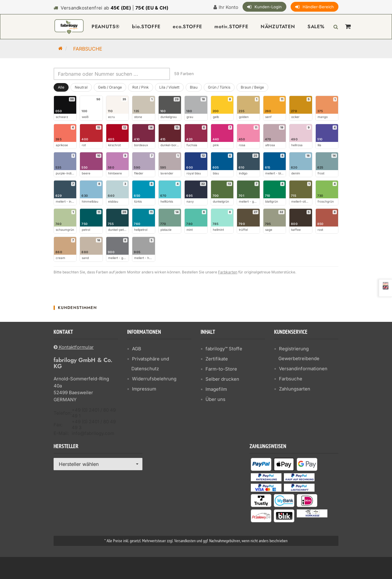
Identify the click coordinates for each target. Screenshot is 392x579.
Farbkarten (228, 272)
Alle (61, 87)
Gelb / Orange (110, 87)
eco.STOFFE (187, 27)
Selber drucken (222, 379)
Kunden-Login (268, 7)
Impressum (144, 389)
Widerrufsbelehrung (154, 379)
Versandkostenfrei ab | (115, 8)
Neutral (81, 87)
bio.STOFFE (146, 27)
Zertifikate (217, 359)
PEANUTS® (106, 27)
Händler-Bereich (318, 7)
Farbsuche (291, 379)
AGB (137, 349)
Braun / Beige (252, 87)
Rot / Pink (141, 87)
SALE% (316, 27)
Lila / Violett (169, 87)
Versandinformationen (303, 369)
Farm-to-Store (221, 369)
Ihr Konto (228, 7)
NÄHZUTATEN (278, 27)
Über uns (215, 399)
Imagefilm (216, 389)
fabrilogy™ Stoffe (224, 349)
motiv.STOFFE (231, 27)
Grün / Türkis (219, 87)
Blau (194, 87)
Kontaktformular (74, 347)
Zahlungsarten (295, 389)
